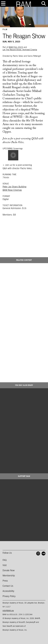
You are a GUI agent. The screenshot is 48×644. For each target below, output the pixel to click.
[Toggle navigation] (3, 3)
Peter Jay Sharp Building (14, 187)
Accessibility (8, 591)
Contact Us (8, 586)
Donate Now (9, 571)
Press (5, 581)
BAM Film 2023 (16, 47)
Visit (5, 565)
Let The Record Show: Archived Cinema (20, 50)
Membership (9, 576)
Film (5, 30)
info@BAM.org (8, 611)
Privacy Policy (9, 596)
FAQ (5, 560)
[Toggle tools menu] (44, 3)
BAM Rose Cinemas (12, 190)
